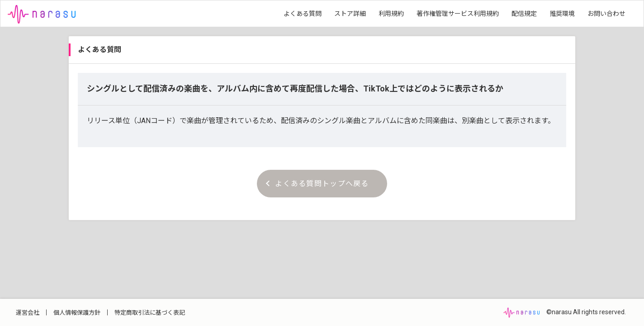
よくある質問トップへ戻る (317, 184)
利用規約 (391, 14)
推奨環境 (562, 14)
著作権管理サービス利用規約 (458, 14)
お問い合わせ (606, 14)
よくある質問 (303, 14)
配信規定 (524, 14)
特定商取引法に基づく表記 (150, 313)
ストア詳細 (350, 14)
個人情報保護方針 (77, 313)
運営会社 (28, 313)
